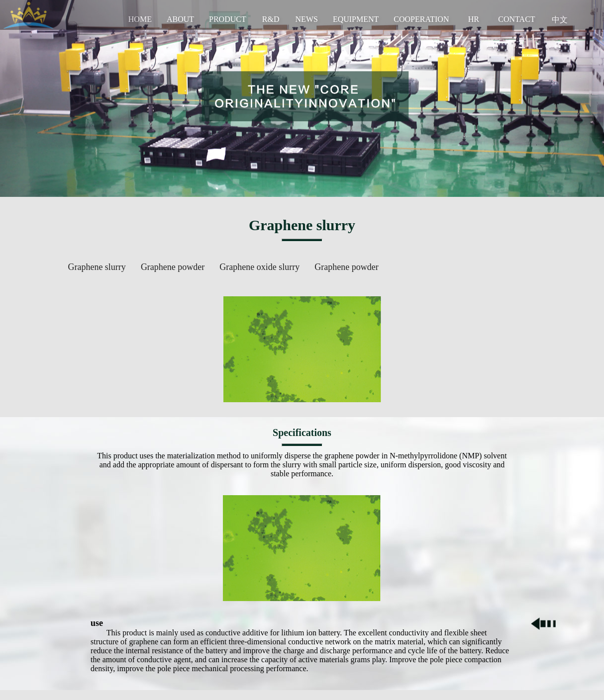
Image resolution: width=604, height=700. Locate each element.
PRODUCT (228, 19)
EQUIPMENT (356, 19)
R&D (271, 19)
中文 (560, 20)
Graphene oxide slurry (259, 267)
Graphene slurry (97, 267)
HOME (140, 19)
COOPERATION (421, 19)
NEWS (307, 19)
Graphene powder (173, 267)
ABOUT (180, 19)
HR (474, 19)
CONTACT (516, 19)
